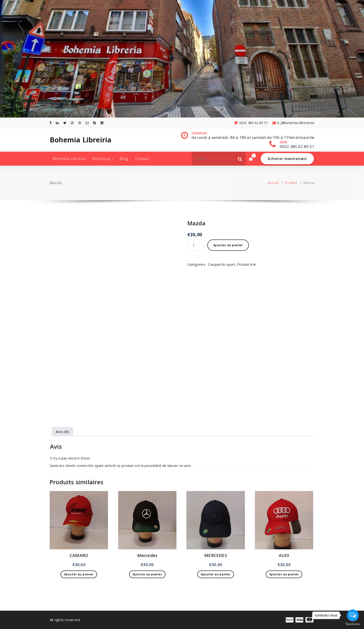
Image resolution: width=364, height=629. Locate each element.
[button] (240, 159)
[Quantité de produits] (195, 245)
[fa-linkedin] (57, 123)
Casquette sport (222, 264)
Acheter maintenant (287, 159)
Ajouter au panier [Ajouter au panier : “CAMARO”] (79, 574)
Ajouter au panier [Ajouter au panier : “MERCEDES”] (216, 574)
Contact (142, 159)
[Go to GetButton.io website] (353, 624)
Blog (124, 159)
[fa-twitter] (65, 123)
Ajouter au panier (228, 245)
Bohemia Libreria (69, 159)
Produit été (247, 264)
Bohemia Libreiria (81, 140)
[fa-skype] (94, 123)
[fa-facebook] (51, 123)
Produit (291, 183)
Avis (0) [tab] (62, 432)
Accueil (273, 183)
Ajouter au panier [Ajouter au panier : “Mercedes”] (147, 574)
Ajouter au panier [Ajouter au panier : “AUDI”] (284, 574)
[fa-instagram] (72, 123)
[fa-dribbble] (80, 123)
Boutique (101, 159)
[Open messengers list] (353, 615)
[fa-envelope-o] (87, 123)
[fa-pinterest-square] (102, 123)
